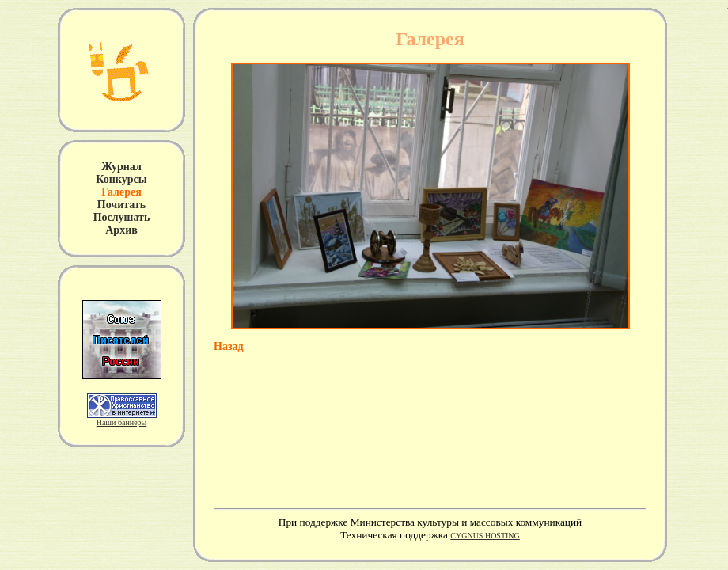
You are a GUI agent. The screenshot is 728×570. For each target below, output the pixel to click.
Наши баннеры (122, 422)
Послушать (122, 217)
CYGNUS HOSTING (485, 536)
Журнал (121, 167)
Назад (229, 346)
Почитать (121, 205)
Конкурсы (121, 179)
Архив (121, 230)
